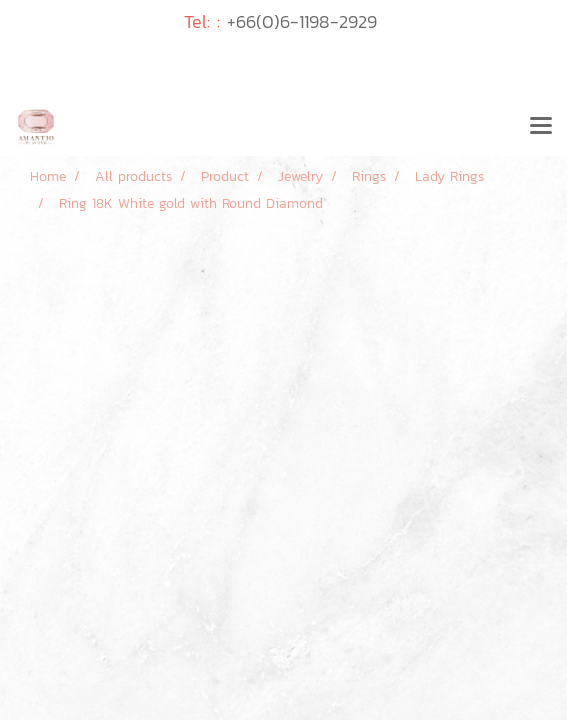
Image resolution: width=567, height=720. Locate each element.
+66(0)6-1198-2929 (302, 21)
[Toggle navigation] (541, 127)
